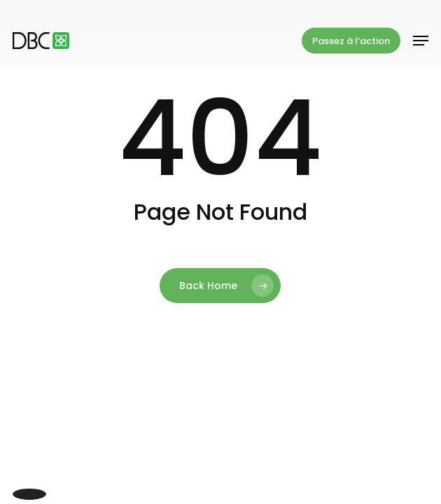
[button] (421, 41)
